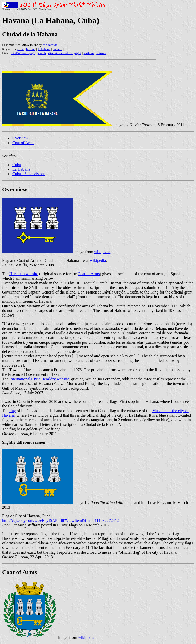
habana (57, 49)
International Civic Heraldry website (39, 379)
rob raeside (50, 45)
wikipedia (102, 252)
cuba (21, 49)
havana (31, 49)
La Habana (21, 169)
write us (89, 53)
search (42, 53)
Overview (20, 138)
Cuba (17, 165)
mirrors (101, 53)
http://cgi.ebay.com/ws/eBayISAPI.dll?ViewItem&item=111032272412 (60, 520)
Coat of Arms (23, 143)
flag (13, 411)
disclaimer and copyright (65, 53)
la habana (44, 49)
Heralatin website (24, 274)
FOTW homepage (23, 53)
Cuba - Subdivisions (29, 174)
